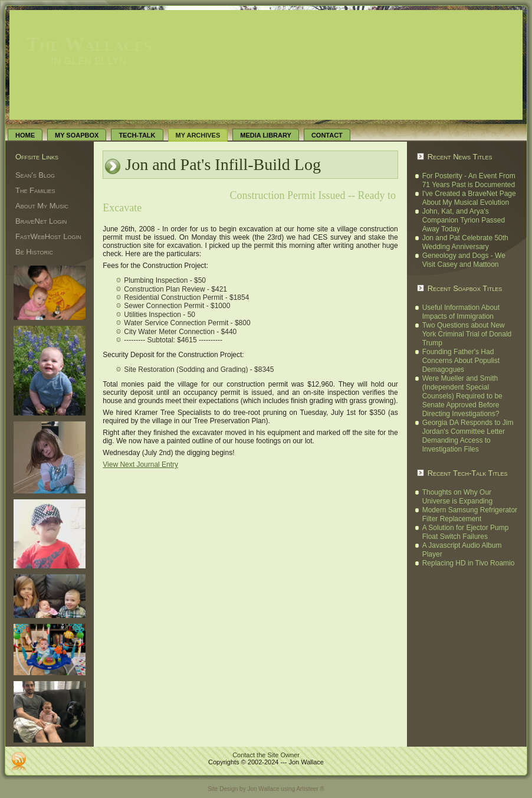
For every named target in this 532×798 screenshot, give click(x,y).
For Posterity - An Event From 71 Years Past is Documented (469, 180)
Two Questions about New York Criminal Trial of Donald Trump (467, 334)
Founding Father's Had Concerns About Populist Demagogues (461, 361)
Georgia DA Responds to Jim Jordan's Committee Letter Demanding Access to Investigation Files (468, 436)
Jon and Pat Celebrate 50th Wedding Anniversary (465, 242)
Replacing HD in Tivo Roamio (469, 563)
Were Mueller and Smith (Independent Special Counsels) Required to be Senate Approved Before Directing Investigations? (462, 396)
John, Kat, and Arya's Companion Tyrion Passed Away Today (464, 220)
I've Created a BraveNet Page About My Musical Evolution (469, 198)
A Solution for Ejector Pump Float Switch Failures (466, 532)
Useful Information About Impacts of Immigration (461, 312)
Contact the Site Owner (266, 755)
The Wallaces (89, 44)
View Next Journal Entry (140, 465)
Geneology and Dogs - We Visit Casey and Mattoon (464, 260)
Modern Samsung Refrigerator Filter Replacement (470, 514)
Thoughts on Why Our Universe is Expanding (457, 497)
